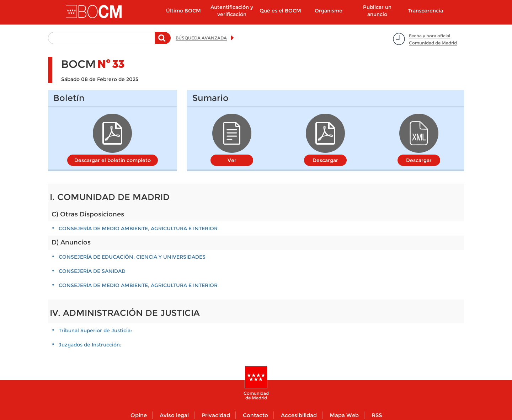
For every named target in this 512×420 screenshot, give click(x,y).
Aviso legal (174, 415)
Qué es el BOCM (280, 11)
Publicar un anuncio (377, 11)
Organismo (329, 11)
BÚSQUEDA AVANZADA (201, 38)
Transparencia (425, 11)
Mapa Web (344, 415)
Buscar (163, 42)
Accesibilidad (299, 415)
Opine (139, 415)
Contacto (255, 415)
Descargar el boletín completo (113, 160)
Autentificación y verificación (232, 11)
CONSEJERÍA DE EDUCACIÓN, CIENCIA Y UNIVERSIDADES (132, 257)
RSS (377, 415)
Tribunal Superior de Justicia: (95, 330)
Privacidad (216, 415)
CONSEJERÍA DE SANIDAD (92, 271)
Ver (232, 160)
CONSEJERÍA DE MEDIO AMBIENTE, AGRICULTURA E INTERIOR (138, 228)
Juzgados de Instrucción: (90, 345)
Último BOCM (183, 11)
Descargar (325, 160)
